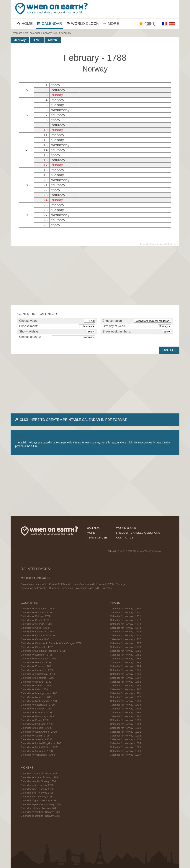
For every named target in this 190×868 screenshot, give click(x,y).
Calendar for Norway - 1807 (125, 755)
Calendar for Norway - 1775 (125, 632)
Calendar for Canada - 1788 (36, 624)
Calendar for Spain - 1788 (35, 736)
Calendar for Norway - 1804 (125, 743)
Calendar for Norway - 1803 (125, 739)
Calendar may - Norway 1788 (37, 789)
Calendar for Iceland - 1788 (36, 682)
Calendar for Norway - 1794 (125, 705)
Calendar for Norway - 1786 (125, 674)
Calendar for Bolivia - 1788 (36, 616)
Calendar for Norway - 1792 (125, 697)
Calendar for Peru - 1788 (35, 720)
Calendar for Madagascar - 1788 (39, 693)
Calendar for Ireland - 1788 (36, 685)
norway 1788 (51, 33)
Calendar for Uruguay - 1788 (37, 751)
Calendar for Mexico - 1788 (36, 697)
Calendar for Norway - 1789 (125, 685)
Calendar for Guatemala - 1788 (38, 674)
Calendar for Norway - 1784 (125, 666)
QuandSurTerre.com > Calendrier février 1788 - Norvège (80, 588)
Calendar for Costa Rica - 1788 (38, 635)
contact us (125, 538)
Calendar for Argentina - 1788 (37, 609)
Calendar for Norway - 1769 (125, 609)
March (53, 40)
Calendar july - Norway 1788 (37, 797)
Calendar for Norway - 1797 (125, 716)
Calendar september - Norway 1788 (41, 804)
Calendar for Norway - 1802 (125, 736)
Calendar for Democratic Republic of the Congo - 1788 (51, 643)
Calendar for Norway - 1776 (125, 635)
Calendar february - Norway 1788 (39, 777)
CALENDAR (50, 24)
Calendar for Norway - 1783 (125, 662)
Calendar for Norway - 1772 (125, 620)
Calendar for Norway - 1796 (125, 712)
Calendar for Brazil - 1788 (35, 620)
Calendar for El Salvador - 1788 (38, 659)
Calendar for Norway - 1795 (125, 709)
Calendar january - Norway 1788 (39, 773)
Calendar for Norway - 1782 (125, 659)
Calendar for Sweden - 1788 (37, 739)
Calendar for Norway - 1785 (125, 670)
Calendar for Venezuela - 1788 (38, 755)
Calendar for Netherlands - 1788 (39, 701)
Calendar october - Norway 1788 (39, 808)
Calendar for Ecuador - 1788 (37, 655)
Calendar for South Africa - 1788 (39, 732)
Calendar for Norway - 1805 (125, 747)
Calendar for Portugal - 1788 (37, 724)
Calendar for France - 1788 (36, 666)
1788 (37, 40)
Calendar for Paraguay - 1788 (37, 716)
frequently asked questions (138, 533)
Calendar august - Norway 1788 (39, 800)
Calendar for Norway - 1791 (125, 693)
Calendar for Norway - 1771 (125, 616)
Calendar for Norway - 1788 (36, 709)
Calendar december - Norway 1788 (40, 816)
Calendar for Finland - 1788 (36, 662)
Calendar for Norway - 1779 (125, 647)
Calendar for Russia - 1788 (36, 728)
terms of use (97, 538)
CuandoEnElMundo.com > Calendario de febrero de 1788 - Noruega (87, 584)
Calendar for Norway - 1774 (125, 628)
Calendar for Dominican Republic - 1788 (43, 651)
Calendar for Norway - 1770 (125, 612)
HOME (25, 24)
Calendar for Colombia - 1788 (37, 632)
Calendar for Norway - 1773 (125, 624)
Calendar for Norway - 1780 (125, 651)
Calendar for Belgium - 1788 (37, 612)
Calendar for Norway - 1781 (125, 655)
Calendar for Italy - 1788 (34, 689)
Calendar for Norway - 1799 (125, 724)
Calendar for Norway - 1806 (125, 751)
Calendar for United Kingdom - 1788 (41, 743)
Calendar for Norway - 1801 (125, 732)
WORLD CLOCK (83, 24)
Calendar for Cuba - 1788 (35, 639)
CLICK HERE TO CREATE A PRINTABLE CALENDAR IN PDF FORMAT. (73, 420)
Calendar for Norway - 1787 (125, 678)
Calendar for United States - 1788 (40, 747)
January (20, 40)
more (91, 533)
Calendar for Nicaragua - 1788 (38, 705)
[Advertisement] (95, 276)
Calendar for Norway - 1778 (125, 643)
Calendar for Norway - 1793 (125, 701)
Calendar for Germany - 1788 (37, 670)
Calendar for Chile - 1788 (35, 628)
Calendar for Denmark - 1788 (37, 647)
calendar (35, 33)
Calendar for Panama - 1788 (37, 712)
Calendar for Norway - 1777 (125, 639)
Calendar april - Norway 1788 (37, 785)
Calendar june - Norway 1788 (37, 793)
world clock (126, 528)
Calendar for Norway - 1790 (125, 689)
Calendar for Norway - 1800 (125, 728)
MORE (111, 24)
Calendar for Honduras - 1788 (37, 678)
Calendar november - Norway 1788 (40, 812)
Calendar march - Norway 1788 (38, 781)
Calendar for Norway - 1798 (125, 720)
